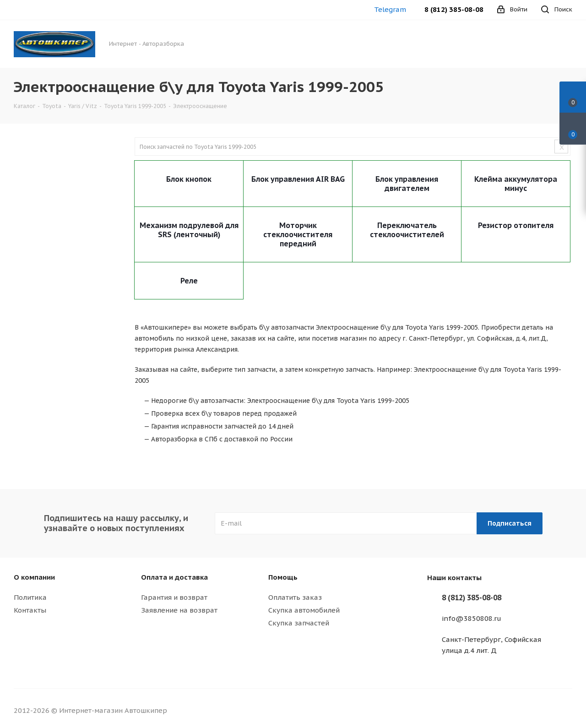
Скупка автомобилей (304, 610)
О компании (34, 577)
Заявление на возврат (179, 610)
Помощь (283, 577)
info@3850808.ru (472, 618)
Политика (30, 597)
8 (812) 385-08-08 (454, 9)
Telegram (390, 9)
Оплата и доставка (174, 577)
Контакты (30, 610)
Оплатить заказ (295, 597)
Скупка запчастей (299, 623)
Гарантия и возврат (174, 597)
